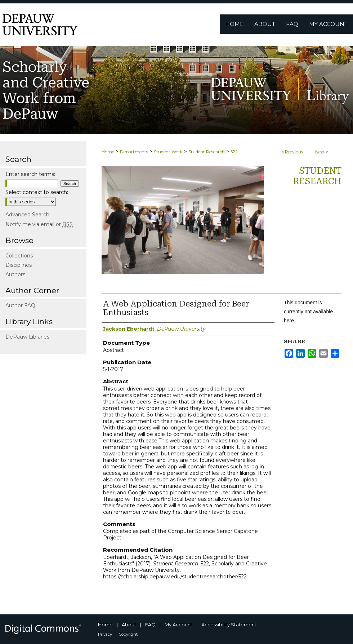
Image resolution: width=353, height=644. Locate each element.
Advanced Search (27, 215)
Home (108, 152)
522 (234, 152)
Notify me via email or (39, 224)
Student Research (207, 152)
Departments (134, 152)
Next (320, 152)
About (129, 625)
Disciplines (19, 265)
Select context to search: (37, 192)
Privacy (105, 634)
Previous (294, 152)
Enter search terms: (30, 174)
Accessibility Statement (229, 625)
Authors (15, 274)
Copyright (128, 634)
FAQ (150, 625)
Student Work (168, 152)
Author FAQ (20, 305)
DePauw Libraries (27, 337)
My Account (178, 625)
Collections (19, 256)
